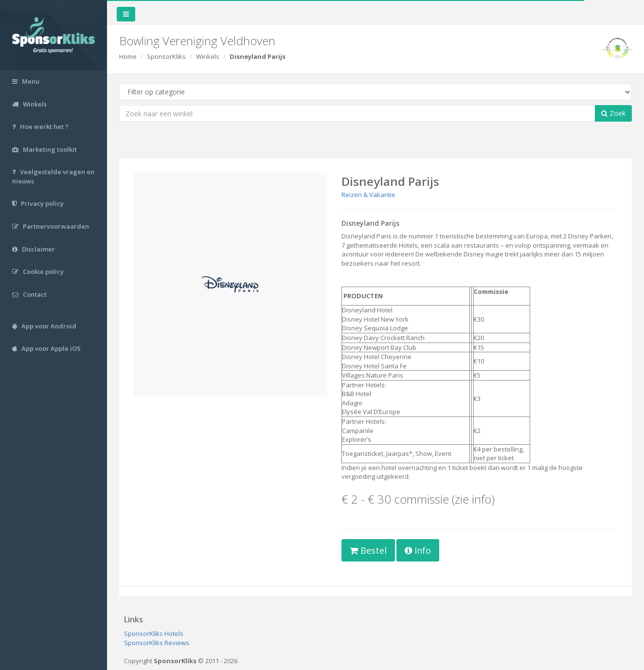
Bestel (368, 550)
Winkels (208, 56)
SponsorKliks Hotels (154, 634)
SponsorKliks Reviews (157, 643)
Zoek (613, 113)
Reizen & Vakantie (368, 195)
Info (418, 550)
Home (128, 56)
